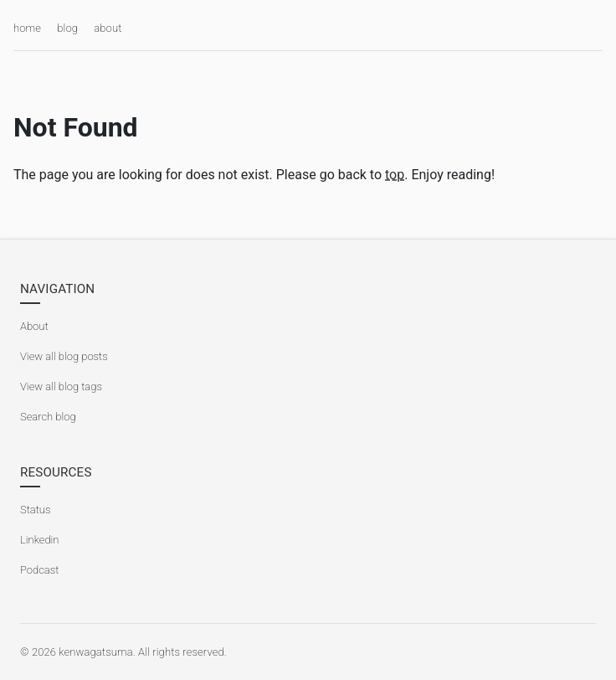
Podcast (39, 570)
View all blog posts (64, 356)
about (108, 28)
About (34, 326)
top (395, 175)
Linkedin (39, 540)
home (27, 28)
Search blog (48, 417)
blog (67, 28)
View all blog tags (61, 386)
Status (36, 510)
